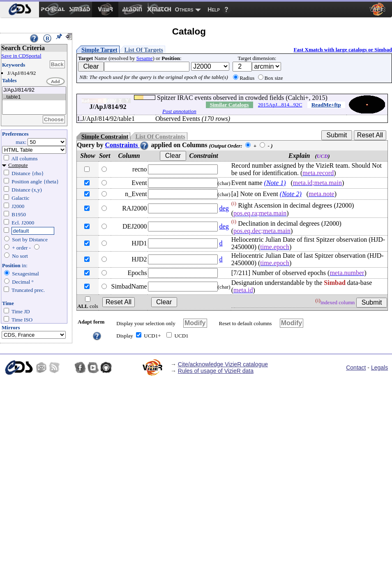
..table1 (34, 97)
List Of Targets (144, 50)
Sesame (145, 58)
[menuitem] (20, 9)
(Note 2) (291, 194)
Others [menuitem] (184, 9)
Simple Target (99, 50)
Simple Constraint (105, 136)
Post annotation (179, 111)
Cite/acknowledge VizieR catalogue (223, 364)
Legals (379, 368)
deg (224, 208)
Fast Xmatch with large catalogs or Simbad (343, 50)
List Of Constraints (160, 136)
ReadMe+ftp (326, 105)
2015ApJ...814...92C (280, 105)
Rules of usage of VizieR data (216, 371)
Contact (356, 368)
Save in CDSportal (21, 56)
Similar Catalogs (229, 105)
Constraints (127, 145)
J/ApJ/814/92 (34, 90)
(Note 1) (275, 183)
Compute (18, 165)
